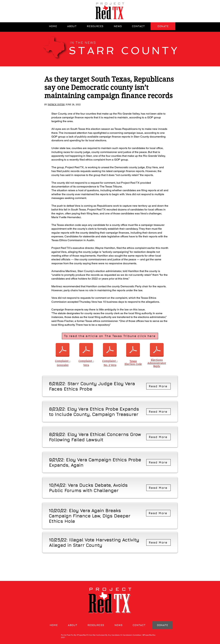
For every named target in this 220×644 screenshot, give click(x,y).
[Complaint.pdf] (86, 350)
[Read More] (158, 386)
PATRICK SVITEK (56, 104)
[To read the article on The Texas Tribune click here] (110, 336)
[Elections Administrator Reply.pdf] (157, 350)
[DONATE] (163, 26)
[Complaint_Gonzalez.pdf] (63, 350)
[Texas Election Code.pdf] (133, 350)
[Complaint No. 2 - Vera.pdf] (110, 350)
